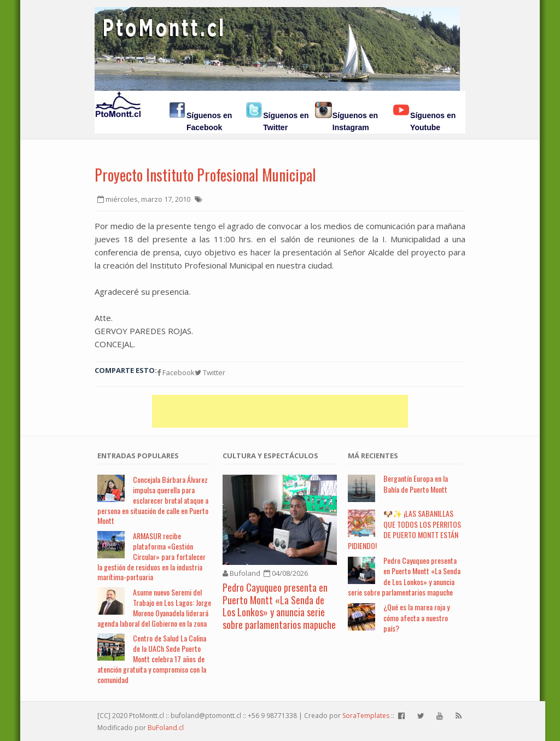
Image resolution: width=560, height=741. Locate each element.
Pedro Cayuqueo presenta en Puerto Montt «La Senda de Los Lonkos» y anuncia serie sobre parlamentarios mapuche (279, 606)
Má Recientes (373, 456)
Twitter (210, 372)
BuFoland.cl (166, 728)
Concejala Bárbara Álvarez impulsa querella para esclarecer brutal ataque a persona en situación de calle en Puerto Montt (153, 500)
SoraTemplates (366, 716)
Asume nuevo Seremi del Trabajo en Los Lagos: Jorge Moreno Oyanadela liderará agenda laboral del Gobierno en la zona (154, 607)
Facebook (176, 372)
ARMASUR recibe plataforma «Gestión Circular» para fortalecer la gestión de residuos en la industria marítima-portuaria (151, 556)
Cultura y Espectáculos (270, 456)
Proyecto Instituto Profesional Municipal (205, 175)
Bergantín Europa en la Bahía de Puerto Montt (416, 484)
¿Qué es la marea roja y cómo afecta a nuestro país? (416, 617)
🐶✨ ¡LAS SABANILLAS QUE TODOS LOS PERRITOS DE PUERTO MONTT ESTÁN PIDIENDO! (404, 529)
